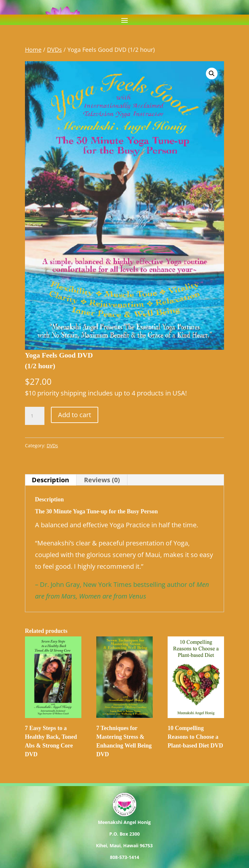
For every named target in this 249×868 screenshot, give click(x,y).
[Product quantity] (35, 416)
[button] (212, 74)
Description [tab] (50, 480)
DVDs (54, 49)
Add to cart (75, 415)
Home (33, 49)
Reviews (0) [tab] (102, 480)
